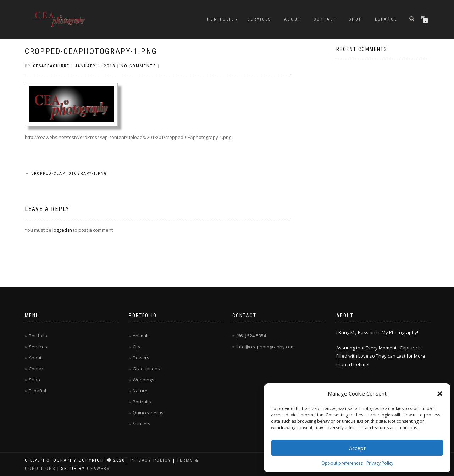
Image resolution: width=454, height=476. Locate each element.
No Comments (138, 66)
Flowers (141, 358)
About (292, 19)
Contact (325, 19)
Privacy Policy (380, 463)
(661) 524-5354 (251, 336)
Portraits (142, 402)
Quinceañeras (148, 413)
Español (386, 19)
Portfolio (221, 19)
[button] (440, 394)
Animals (141, 336)
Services (259, 19)
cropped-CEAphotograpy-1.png (91, 51)
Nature (140, 391)
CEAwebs (98, 468)
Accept (357, 448)
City (137, 347)
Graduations (146, 369)
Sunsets (142, 424)
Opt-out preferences (342, 463)
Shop (356, 19)
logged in (62, 230)
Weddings (143, 380)
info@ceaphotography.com (265, 347)
